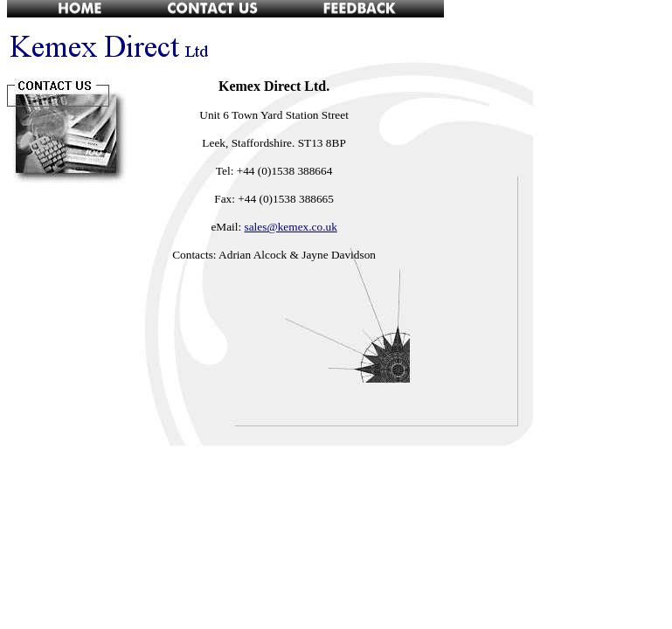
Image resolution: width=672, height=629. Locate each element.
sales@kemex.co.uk (291, 227)
